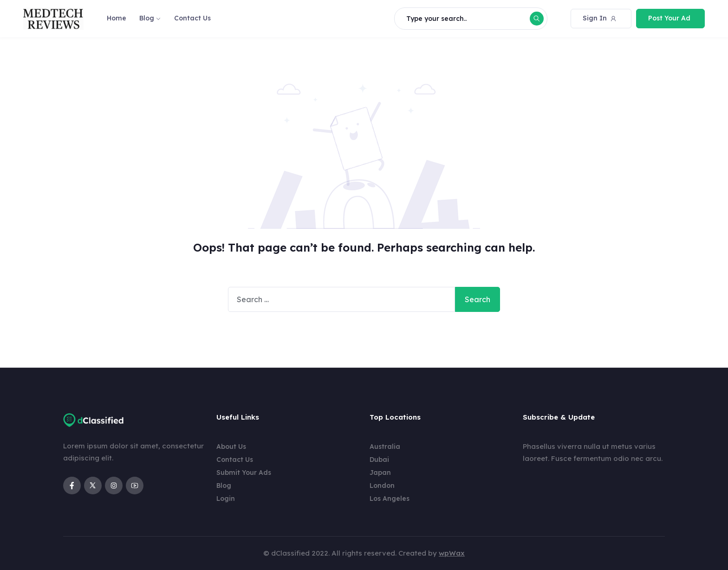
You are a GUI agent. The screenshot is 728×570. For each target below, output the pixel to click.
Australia (385, 447)
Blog (147, 18)
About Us (231, 447)
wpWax (452, 553)
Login (226, 499)
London (382, 486)
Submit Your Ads (244, 473)
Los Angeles (390, 499)
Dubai (379, 460)
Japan (380, 473)
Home (117, 18)
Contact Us (192, 18)
